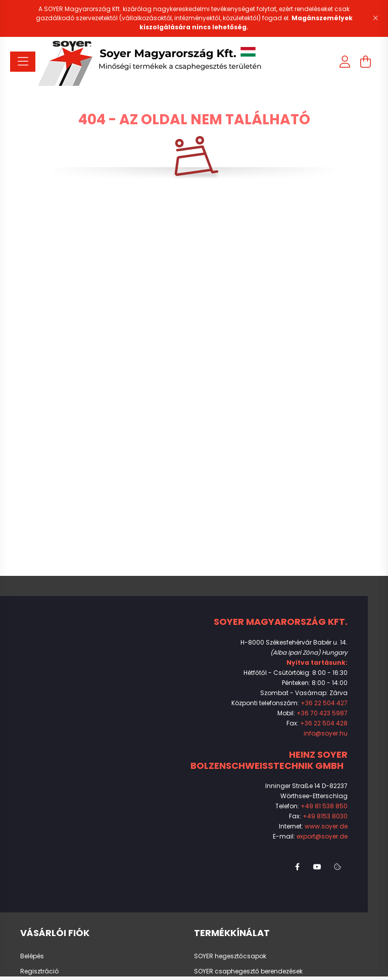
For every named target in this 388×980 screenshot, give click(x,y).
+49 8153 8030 (325, 816)
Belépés (32, 956)
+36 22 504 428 (324, 723)
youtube (317, 867)
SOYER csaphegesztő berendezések (248, 971)
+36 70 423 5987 (322, 713)
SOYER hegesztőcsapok (230, 956)
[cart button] (365, 62)
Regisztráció (39, 971)
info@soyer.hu (326, 733)
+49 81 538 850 (324, 806)
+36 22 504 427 (324, 703)
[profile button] (345, 62)
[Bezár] (375, 18)
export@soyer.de (322, 836)
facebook (297, 867)
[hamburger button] (23, 62)
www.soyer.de (326, 826)
